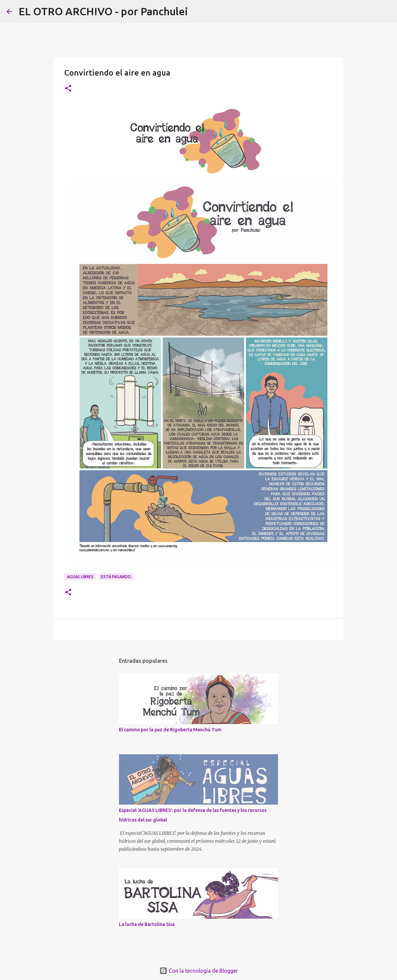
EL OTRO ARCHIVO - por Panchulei (103, 11)
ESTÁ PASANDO (116, 577)
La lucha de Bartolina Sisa (147, 924)
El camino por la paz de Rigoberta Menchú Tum (170, 730)
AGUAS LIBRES (80, 577)
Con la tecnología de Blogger (199, 971)
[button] (68, 89)
